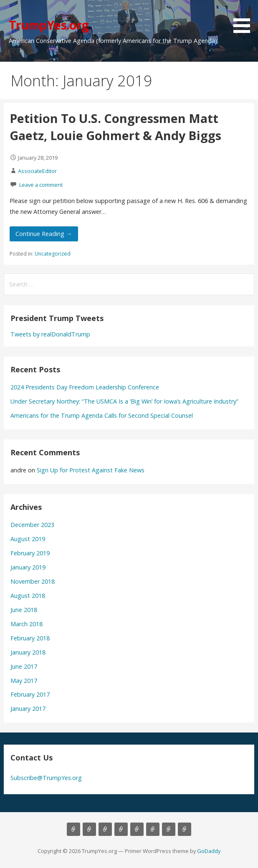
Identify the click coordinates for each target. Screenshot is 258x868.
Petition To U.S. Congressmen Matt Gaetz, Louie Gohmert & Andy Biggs (115, 127)
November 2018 (33, 581)
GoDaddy (209, 851)
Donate (153, 829)
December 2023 (32, 525)
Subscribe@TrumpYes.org (46, 778)
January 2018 (28, 652)
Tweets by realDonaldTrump (50, 334)
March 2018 (27, 624)
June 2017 (24, 666)
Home (73, 829)
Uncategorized (53, 254)
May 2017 (24, 681)
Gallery (137, 829)
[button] (245, 18)
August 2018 (28, 596)
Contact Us (121, 829)
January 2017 (28, 709)
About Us (89, 829)
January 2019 (28, 567)
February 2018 (30, 638)
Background (105, 829)
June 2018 (24, 610)
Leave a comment (41, 185)
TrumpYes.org (49, 25)
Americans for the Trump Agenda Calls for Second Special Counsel (102, 415)
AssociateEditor (37, 171)
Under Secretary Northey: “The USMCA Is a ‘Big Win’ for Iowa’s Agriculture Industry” (124, 401)
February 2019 (30, 553)
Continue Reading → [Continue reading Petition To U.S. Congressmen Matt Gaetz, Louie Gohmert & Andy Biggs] (44, 234)
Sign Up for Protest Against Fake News (91, 470)
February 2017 (30, 694)
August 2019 (28, 539)
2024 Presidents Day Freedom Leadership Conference (85, 387)
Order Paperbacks (185, 829)
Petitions (169, 829)
